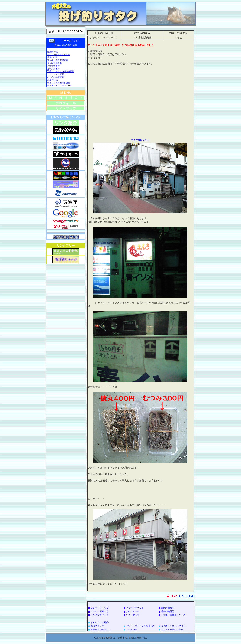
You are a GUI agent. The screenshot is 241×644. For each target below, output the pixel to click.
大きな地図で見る (140, 140)
